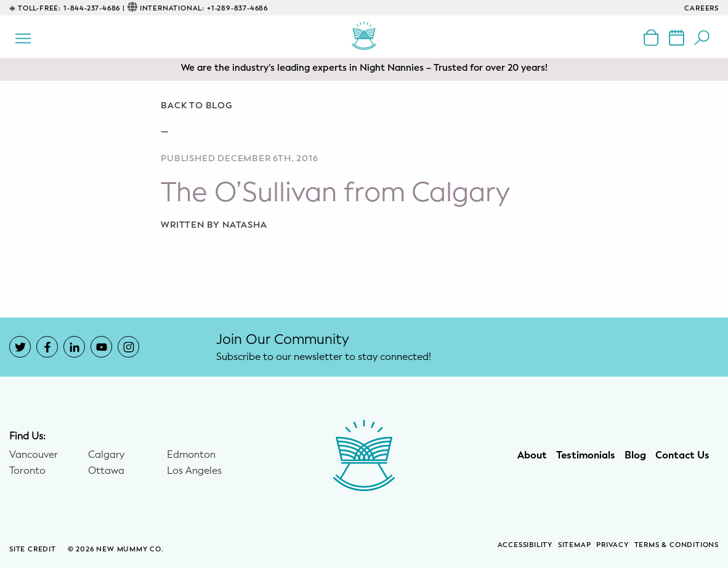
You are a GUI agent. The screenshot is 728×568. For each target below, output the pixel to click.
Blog (635, 455)
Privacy (613, 545)
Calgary (106, 455)
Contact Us (682, 455)
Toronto (27, 471)
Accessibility (525, 545)
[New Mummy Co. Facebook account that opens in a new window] (47, 347)
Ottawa (106, 471)
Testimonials (586, 455)
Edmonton (191, 455)
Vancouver (34, 455)
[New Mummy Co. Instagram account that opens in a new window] (128, 347)
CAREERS (702, 8)
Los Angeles (194, 471)
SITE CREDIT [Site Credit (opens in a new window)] (34, 549)
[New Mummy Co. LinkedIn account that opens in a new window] (74, 347)
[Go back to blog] (364, 106)
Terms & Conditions (677, 545)
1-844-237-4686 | (94, 8)
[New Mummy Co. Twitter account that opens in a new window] (20, 347)
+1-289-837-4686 (237, 8)
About (532, 455)
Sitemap (575, 545)
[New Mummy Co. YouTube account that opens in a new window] (101, 347)
